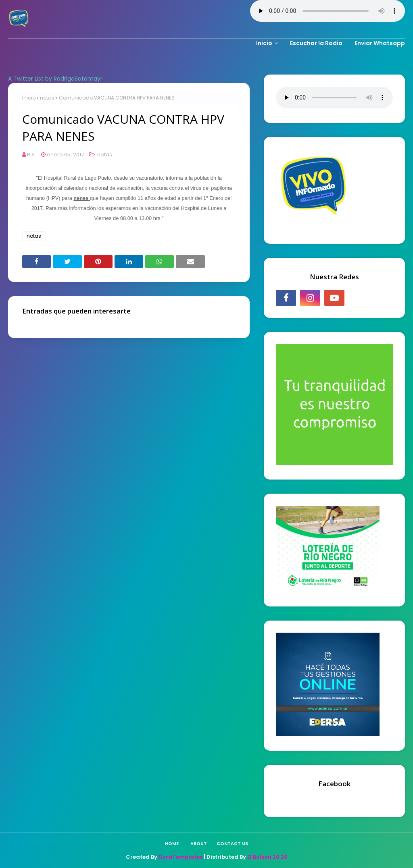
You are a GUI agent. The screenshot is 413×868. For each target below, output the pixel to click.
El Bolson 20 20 (267, 857)
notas (47, 98)
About (199, 843)
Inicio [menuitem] (264, 43)
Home (172, 843)
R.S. (31, 155)
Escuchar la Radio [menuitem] (316, 43)
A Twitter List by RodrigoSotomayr (55, 79)
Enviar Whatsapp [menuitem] (380, 43)
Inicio (29, 98)
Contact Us (232, 843)
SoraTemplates (180, 857)
